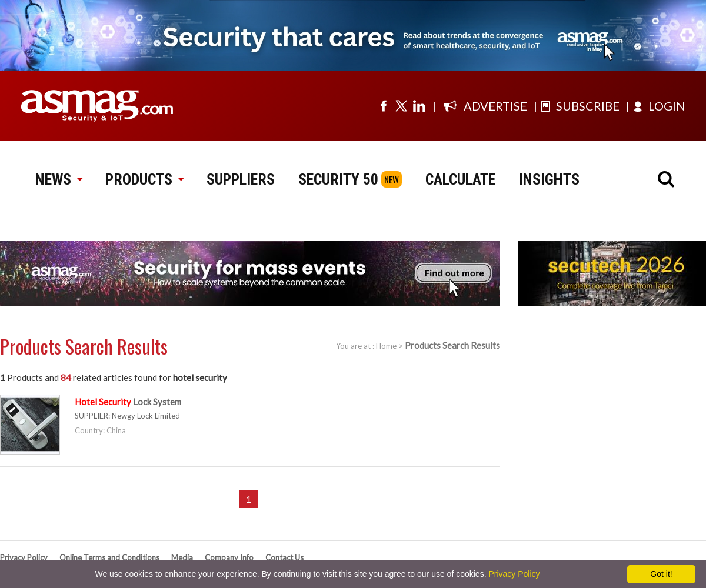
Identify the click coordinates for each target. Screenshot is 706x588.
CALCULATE (460, 179)
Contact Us (284, 557)
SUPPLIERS (241, 179)
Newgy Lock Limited (146, 416)
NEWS (59, 179)
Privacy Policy (24, 557)
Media (182, 557)
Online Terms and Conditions (109, 557)
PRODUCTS (144, 179)
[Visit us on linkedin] (419, 106)
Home (386, 346)
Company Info (229, 557)
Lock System (128, 402)
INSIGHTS (549, 179)
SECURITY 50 (338, 179)
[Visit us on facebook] (384, 106)
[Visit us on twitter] (401, 106)
